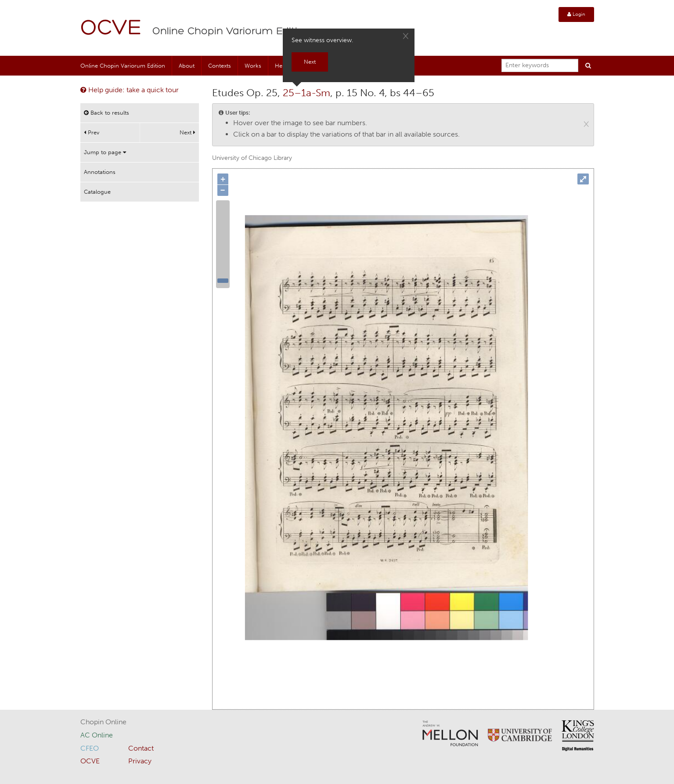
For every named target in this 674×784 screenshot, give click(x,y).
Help (281, 66)
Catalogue (97, 192)
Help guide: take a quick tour (130, 90)
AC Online (97, 735)
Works (253, 66)
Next (187, 132)
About (187, 66)
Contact (141, 748)
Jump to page (105, 152)
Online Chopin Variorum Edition (231, 32)
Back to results (106, 113)
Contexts (220, 66)
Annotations (100, 172)
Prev (92, 132)
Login (576, 14)
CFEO (90, 748)
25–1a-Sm (306, 93)
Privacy (140, 761)
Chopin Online (103, 722)
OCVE (111, 29)
